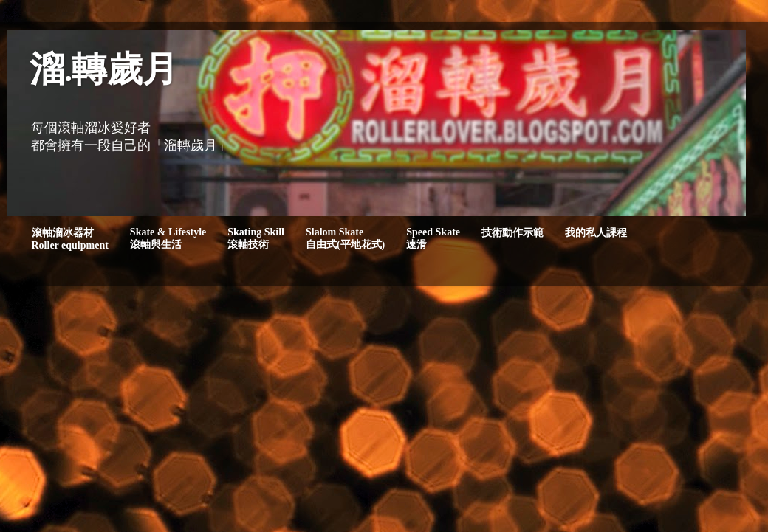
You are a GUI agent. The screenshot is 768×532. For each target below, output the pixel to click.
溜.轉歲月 (104, 72)
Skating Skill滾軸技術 (256, 238)
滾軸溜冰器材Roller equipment (70, 239)
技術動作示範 (512, 233)
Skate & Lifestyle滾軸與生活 (168, 238)
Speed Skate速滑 (433, 238)
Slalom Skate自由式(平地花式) (345, 238)
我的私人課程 (596, 233)
